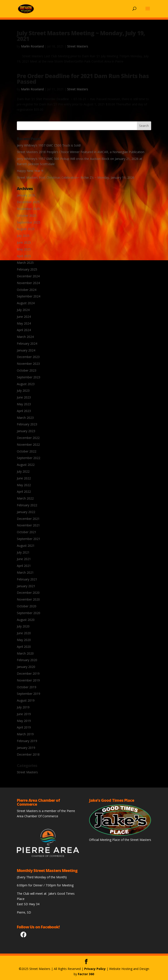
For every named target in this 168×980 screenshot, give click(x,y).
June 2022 (24, 478)
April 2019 (24, 727)
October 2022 (27, 451)
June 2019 (24, 714)
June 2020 (24, 633)
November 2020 (28, 599)
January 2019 (26, 748)
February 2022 (27, 505)
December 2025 (28, 202)
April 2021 (24, 566)
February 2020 (27, 660)
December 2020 (28, 593)
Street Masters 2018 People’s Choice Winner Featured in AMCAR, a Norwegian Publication (81, 152)
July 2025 (23, 236)
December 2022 (28, 438)
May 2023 (24, 404)
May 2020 (24, 640)
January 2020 (26, 667)
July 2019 (23, 707)
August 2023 (26, 384)
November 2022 (28, 445)
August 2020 (26, 620)
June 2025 (24, 242)
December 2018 (28, 754)
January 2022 (26, 512)
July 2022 (23, 471)
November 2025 (28, 209)
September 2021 (29, 539)
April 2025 (24, 256)
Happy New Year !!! (30, 171)
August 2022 (26, 465)
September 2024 (29, 296)
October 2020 (27, 606)
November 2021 (28, 525)
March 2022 (25, 498)
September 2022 (29, 458)
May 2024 (24, 323)
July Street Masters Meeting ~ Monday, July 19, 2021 (81, 36)
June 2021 (24, 559)
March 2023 (25, 418)
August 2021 (26, 546)
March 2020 (25, 653)
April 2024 (24, 330)
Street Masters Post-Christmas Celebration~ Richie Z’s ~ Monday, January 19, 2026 (76, 177)
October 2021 (27, 532)
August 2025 (26, 229)
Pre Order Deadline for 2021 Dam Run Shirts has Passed (83, 79)
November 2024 (28, 283)
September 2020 (29, 613)
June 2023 (24, 397)
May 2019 (24, 721)
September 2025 (29, 222)
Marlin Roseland (32, 46)
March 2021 (25, 572)
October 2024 (27, 290)
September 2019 (29, 694)
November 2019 (28, 680)
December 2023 (28, 357)
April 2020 (24, 647)
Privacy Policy (95, 969)
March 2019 (25, 734)
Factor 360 (86, 974)
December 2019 (28, 673)
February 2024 (27, 343)
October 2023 (27, 370)
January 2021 (26, 586)
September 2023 (29, 377)
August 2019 (26, 700)
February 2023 (27, 424)
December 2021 (28, 519)
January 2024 (26, 350)
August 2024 (26, 303)
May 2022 (24, 485)
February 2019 (27, 741)
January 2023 (26, 431)
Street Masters (78, 46)
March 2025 (25, 263)
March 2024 (25, 337)
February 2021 (27, 579)
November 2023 (28, 364)
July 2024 (23, 310)
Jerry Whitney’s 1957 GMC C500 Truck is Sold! (49, 145)
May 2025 (24, 249)
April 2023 (24, 411)
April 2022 (24, 492)
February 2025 (27, 269)
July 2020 (23, 626)
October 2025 (27, 216)
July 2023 (23, 390)
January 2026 (26, 195)
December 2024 (28, 276)
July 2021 (23, 552)
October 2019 (27, 687)
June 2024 (24, 317)
